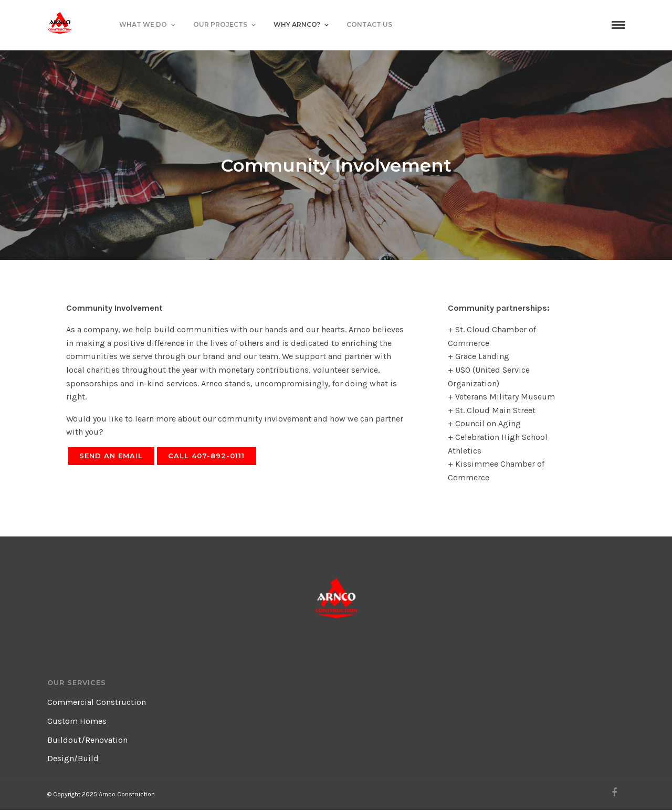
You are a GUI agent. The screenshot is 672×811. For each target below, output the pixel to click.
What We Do (143, 24)
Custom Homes (77, 721)
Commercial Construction (97, 702)
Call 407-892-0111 (206, 456)
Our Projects (220, 24)
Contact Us (369, 24)
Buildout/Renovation (87, 740)
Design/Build (73, 758)
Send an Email (111, 456)
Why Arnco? (297, 24)
